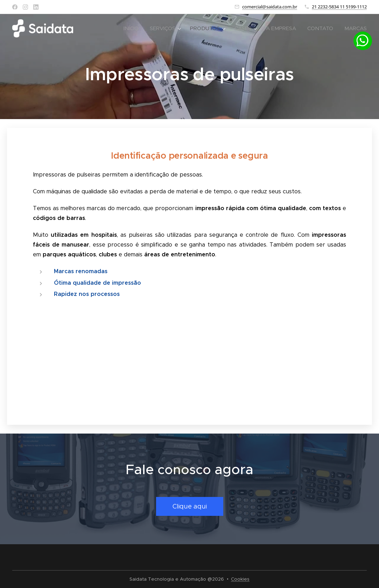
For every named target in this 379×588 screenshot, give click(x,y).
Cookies (240, 579)
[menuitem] (133, 28)
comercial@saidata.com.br (270, 7)
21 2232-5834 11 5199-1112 (339, 7)
